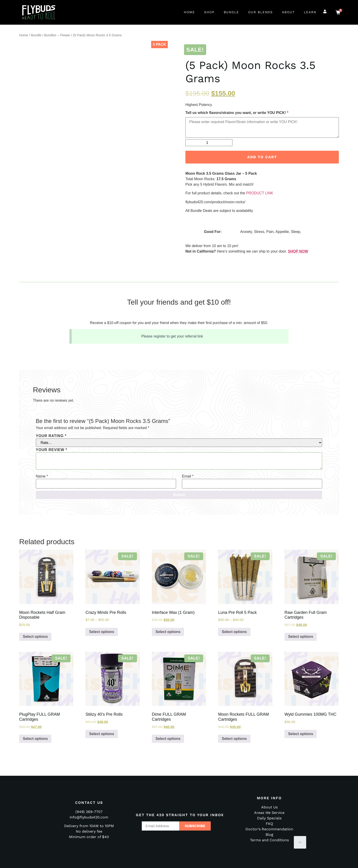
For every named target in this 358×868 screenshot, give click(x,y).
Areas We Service (269, 813)
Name (42, 476)
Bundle (232, 12)
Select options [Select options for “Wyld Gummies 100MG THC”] (301, 734)
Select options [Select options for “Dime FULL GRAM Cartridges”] (168, 739)
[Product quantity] (209, 143)
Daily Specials (269, 818)
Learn (310, 12)
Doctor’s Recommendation (269, 829)
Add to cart (262, 157)
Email (188, 476)
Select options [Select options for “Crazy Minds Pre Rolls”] (101, 632)
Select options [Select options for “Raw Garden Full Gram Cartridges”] (301, 637)
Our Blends (261, 12)
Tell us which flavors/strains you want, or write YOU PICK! (237, 113)
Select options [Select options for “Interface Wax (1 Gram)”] (168, 632)
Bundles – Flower (57, 35)
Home (189, 12)
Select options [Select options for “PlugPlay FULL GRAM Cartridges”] (35, 739)
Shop (209, 12)
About (288, 12)
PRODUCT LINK (260, 193)
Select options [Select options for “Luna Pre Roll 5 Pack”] (234, 632)
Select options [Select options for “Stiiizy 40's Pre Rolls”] (101, 734)
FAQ (269, 824)
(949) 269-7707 (89, 812)
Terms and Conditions (269, 840)
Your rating (51, 436)
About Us (269, 807)
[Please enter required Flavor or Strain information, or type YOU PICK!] (262, 127)
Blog (269, 835)
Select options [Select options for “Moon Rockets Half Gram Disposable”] (35, 637)
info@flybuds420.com (89, 817)
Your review (51, 450)
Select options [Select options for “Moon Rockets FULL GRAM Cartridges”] (234, 739)
